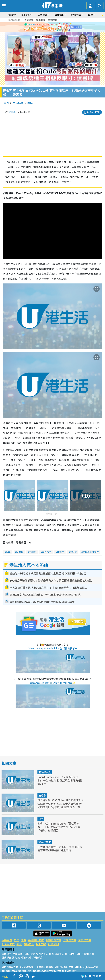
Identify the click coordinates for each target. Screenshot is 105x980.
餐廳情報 (29, 944)
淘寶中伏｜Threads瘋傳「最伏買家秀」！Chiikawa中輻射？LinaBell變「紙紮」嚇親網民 (59, 827)
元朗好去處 (70, 940)
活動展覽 (7, 940)
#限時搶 (6, 971)
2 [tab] (50, 31)
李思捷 (73, 552)
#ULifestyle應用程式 (86, 967)
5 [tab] (60, 31)
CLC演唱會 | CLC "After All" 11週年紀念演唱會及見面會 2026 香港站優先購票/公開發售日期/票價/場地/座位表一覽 (61, 804)
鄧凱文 (61, 552)
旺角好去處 (8, 944)
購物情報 (59, 15)
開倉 (24, 940)
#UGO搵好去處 (10, 967)
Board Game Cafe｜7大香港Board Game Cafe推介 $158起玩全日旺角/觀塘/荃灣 (60, 780)
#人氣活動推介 (28, 967)
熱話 (30, 103)
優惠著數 (26, 15)
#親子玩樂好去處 (64, 967)
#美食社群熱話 (45, 967)
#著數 (61, 971)
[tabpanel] (52, 27)
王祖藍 (33, 552)
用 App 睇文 (93, 112)
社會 (19, 944)
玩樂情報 (43, 15)
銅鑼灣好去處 (54, 940)
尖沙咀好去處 (36, 940)
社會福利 (54, 944)
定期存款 (53, 20)
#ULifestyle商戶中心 (44, 971)
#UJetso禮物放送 (22, 971)
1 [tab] (47, 31)
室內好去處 (45, 772)
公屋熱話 (29, 20)
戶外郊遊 (41, 944)
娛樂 (91, 15)
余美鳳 (12, 112)
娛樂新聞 (41, 20)
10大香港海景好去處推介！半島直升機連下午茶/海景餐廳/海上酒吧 (60, 848)
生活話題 (18, 103)
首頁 (6, 103)
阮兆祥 (20, 552)
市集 (16, 940)
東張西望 (47, 552)
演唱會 (12, 15)
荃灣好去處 (85, 940)
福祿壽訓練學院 (91, 552)
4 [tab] (56, 31)
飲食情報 (76, 15)
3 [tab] (53, 31)
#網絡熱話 (71, 971)
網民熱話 (6, 954)
